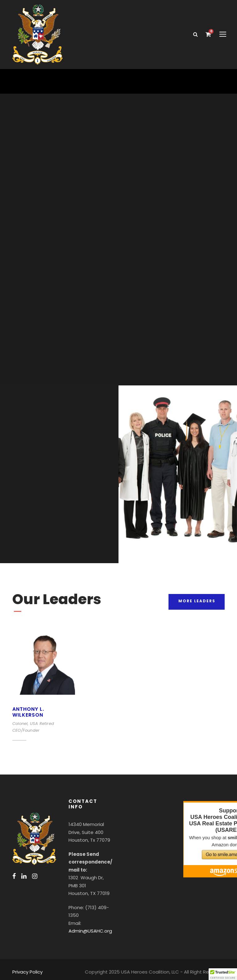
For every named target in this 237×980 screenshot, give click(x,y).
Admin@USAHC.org (89, 926)
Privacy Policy (27, 966)
